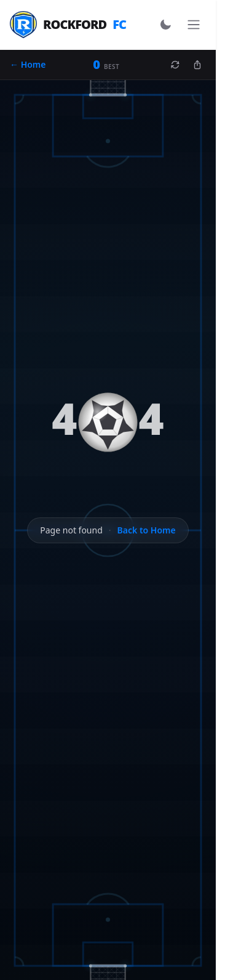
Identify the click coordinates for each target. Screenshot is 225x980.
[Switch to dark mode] (165, 25)
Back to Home (147, 530)
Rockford (68, 25)
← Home (28, 64)
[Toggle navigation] (194, 25)
